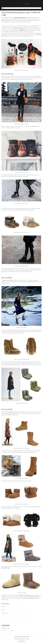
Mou (22, 30)
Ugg (21, 29)
